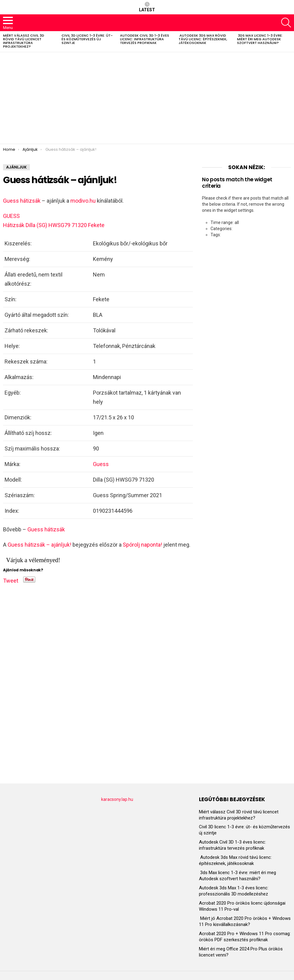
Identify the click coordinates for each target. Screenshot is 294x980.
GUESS (11, 216)
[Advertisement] (147, 98)
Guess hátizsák (22, 201)
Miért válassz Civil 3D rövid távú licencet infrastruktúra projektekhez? (24, 41)
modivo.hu (83, 201)
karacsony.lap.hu (117, 799)
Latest (147, 7)
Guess (101, 464)
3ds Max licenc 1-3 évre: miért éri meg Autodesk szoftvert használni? (260, 39)
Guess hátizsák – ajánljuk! (39, 545)
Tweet (11, 580)
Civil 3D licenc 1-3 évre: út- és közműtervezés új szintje (87, 39)
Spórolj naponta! (142, 545)
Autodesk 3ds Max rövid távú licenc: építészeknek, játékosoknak (203, 39)
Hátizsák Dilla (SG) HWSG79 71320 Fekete (54, 225)
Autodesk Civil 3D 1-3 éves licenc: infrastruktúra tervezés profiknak (145, 39)
